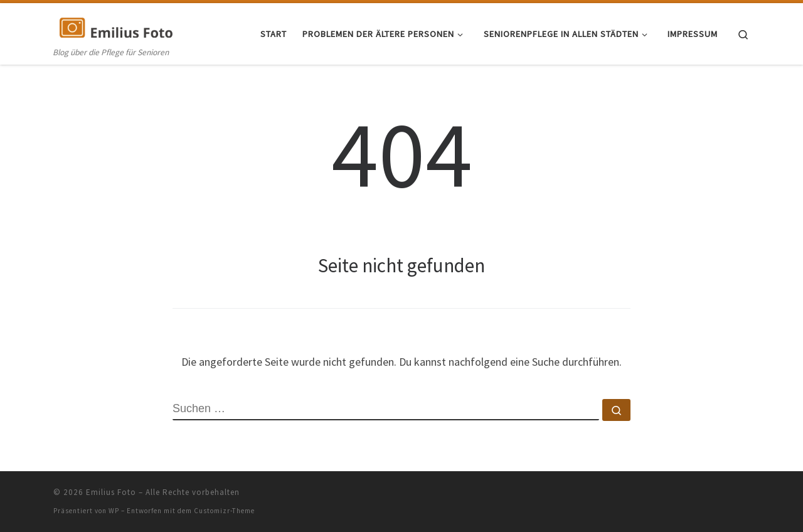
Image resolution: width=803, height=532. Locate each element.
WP (114, 511)
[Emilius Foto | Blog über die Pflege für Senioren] (116, 26)
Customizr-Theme (224, 511)
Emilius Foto (111, 492)
